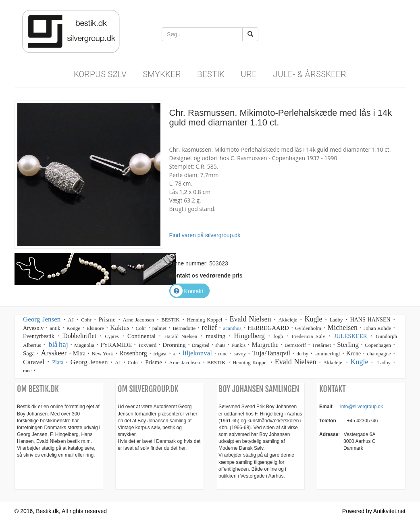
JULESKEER (350, 336)
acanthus (232, 328)
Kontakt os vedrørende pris (206, 275)
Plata (58, 362)
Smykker (162, 74)
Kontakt (187, 291)
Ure (249, 74)
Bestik (211, 74)
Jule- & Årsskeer (310, 74)
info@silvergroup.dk (362, 407)
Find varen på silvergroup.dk (205, 235)
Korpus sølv (100, 74)
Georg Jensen (42, 319)
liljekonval (197, 353)
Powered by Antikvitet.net (374, 511)
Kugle (359, 362)
